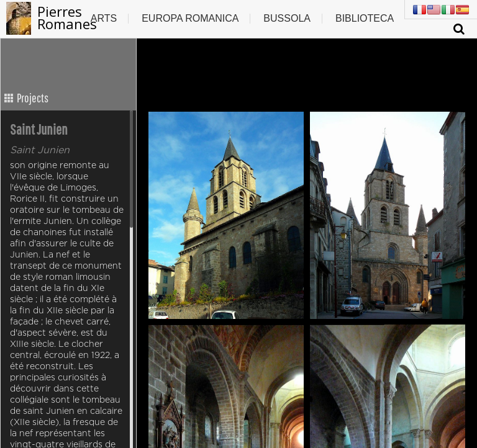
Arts (104, 18)
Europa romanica (190, 18)
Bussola (287, 18)
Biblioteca (365, 18)
